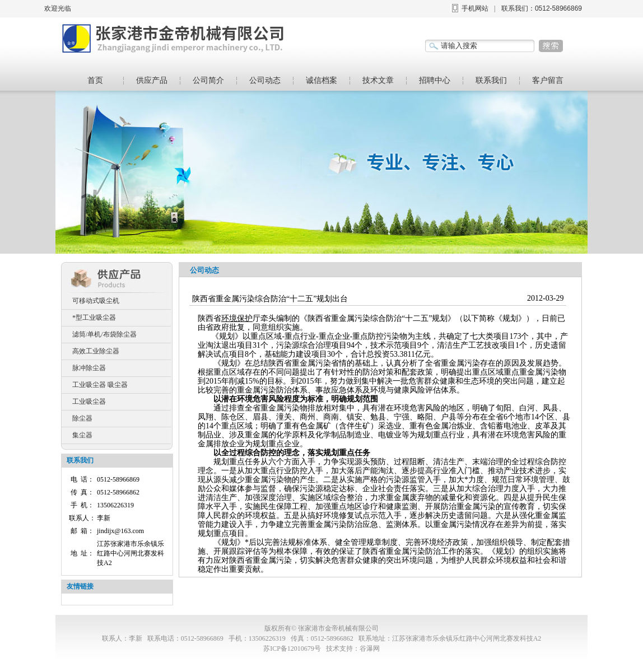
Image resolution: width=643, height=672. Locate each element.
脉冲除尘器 (89, 368)
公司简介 (208, 80)
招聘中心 (435, 80)
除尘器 (82, 418)
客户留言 (548, 80)
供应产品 (152, 80)
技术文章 (378, 80)
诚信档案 (321, 80)
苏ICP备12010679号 (292, 648)
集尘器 (82, 435)
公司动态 (265, 80)
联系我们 (491, 80)
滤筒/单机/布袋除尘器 (104, 334)
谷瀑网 (370, 648)
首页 (95, 80)
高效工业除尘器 (96, 351)
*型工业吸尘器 (94, 318)
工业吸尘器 (89, 402)
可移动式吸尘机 (96, 301)
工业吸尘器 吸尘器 (100, 385)
